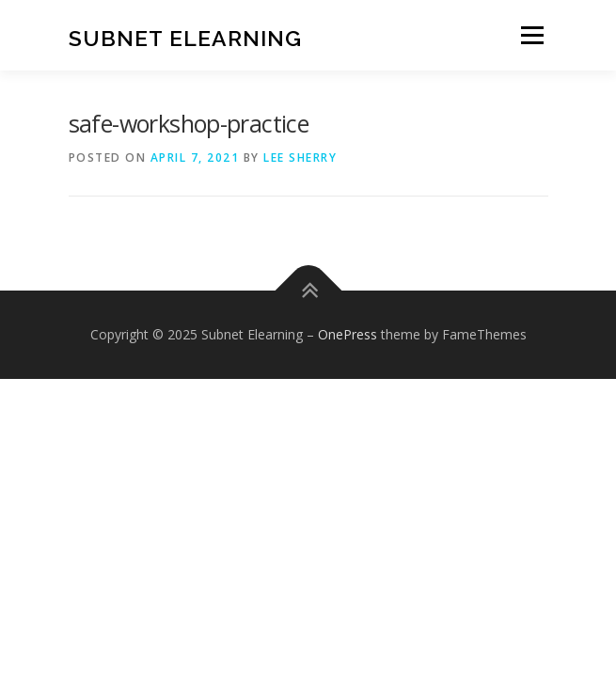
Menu (531, 35)
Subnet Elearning (185, 37)
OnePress (347, 334)
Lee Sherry (300, 157)
